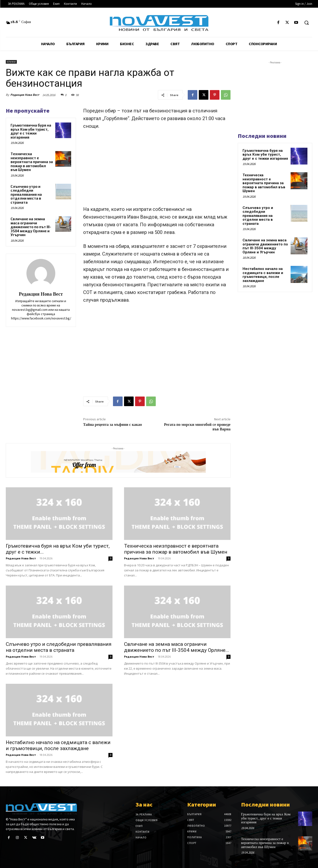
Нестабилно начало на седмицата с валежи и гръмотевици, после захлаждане (58, 745)
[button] (306, 23)
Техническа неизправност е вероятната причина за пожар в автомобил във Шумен (32, 162)
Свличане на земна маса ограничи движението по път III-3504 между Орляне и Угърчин (31, 227)
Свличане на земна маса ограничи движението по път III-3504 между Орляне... (177, 647)
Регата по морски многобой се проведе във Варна (197, 427)
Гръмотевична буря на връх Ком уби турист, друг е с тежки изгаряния (31, 131)
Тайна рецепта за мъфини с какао (113, 425)
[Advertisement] (157, 170)
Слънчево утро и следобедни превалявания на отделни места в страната (26, 194)
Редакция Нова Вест (25, 95)
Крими (11, 62)
